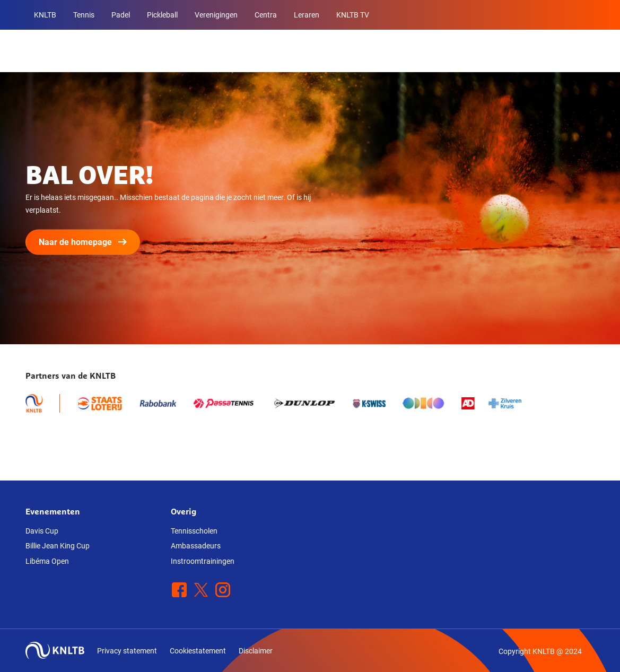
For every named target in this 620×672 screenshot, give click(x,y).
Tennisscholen (194, 531)
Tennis (84, 15)
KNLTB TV (353, 15)
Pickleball (162, 15)
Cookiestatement (198, 651)
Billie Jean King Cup (58, 546)
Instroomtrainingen (203, 561)
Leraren (307, 15)
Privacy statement (127, 651)
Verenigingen (216, 15)
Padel (121, 15)
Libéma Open (47, 561)
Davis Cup (42, 531)
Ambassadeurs (196, 546)
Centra (266, 15)
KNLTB (45, 15)
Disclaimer (256, 651)
